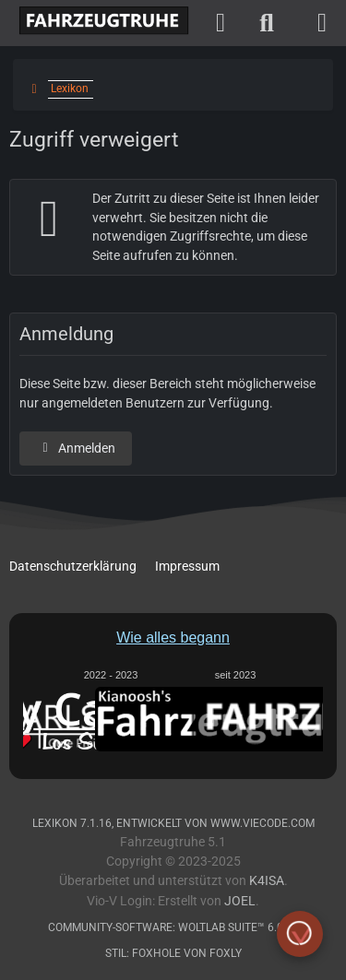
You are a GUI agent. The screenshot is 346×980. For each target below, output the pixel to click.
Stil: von (173, 953)
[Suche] (267, 23)
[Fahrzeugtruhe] (99, 21)
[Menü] (322, 23)
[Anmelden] (221, 23)
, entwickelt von (173, 823)
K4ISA (267, 881)
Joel (240, 901)
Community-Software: (173, 927)
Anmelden (76, 448)
